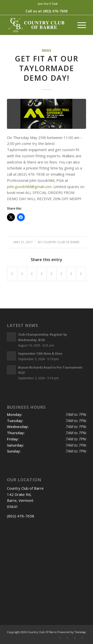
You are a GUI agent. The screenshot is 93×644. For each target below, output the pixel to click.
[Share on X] (22, 274)
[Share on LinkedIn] (42, 274)
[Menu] (79, 25)
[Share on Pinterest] (32, 274)
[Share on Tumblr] (52, 274)
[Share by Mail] (81, 274)
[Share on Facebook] (12, 274)
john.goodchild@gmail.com (29, 187)
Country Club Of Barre (61, 242)
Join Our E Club (48, 4)
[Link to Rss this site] (75, 638)
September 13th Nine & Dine (40, 353)
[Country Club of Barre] (39, 25)
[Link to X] (67, 638)
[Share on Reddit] (71, 274)
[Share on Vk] (61, 274)
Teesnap (80, 632)
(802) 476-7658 (55, 11)
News (47, 51)
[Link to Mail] (82, 638)
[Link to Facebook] (60, 638)
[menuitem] (48, 4)
